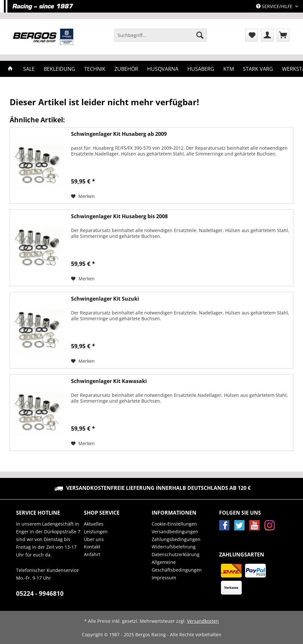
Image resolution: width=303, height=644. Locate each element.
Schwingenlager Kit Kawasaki (109, 381)
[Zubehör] (126, 69)
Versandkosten (203, 621)
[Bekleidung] (59, 69)
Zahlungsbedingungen (176, 539)
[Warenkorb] (283, 35)
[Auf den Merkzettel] (83, 196)
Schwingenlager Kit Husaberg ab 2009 (119, 134)
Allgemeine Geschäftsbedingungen (177, 566)
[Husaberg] (201, 69)
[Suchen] (200, 35)
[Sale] (29, 69)
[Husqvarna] (163, 69)
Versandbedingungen (175, 532)
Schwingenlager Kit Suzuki (105, 299)
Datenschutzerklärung (176, 554)
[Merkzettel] (252, 35)
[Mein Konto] (267, 35)
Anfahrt (92, 554)
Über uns (94, 539)
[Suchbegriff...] (160, 35)
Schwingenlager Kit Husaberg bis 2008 (119, 216)
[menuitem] (160, 38)
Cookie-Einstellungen (174, 524)
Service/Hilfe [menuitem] (275, 6)
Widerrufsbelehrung (174, 547)
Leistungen (96, 532)
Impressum (164, 578)
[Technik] (95, 69)
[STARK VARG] (258, 69)
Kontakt (92, 547)
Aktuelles (94, 524)
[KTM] (229, 69)
